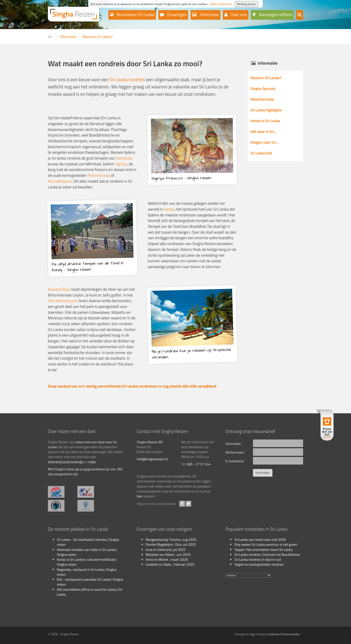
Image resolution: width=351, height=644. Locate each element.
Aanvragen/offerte (275, 14)
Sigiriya (121, 164)
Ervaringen (177, 14)
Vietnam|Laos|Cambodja (66, 462)
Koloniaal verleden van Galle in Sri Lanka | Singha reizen (87, 552)
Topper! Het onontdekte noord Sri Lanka (263, 550)
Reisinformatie (262, 99)
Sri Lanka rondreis (127, 79)
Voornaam (234, 443)
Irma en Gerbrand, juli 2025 (166, 550)
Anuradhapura (60, 181)
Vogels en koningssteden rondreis (259, 564)
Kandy (169, 209)
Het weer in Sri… (264, 132)
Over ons (238, 14)
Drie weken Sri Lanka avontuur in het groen (266, 544)
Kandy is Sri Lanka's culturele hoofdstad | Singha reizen (87, 562)
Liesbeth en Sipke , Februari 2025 (170, 564)
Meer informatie (221, 4)
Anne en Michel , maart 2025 (167, 559)
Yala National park (63, 301)
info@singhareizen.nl (152, 459)
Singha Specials (263, 89)
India (92, 462)
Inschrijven (263, 472)
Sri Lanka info (261, 153)
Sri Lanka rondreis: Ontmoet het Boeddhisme (267, 554)
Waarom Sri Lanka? (266, 78)
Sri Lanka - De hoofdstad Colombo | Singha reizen (88, 542)
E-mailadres (236, 460)
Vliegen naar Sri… (264, 142)
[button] (300, 15)
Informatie (209, 14)
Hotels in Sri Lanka (265, 121)
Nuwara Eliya (59, 289)
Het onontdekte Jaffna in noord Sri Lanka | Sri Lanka (90, 592)
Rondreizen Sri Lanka (135, 14)
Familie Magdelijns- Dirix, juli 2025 (171, 544)
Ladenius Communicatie (284, 634)
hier (140, 496)
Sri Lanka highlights (266, 110)
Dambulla (124, 158)
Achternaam (236, 452)
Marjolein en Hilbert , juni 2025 (168, 554)
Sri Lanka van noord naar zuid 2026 (260, 540)
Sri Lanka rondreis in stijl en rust (258, 559)
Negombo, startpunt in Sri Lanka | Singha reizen (87, 572)
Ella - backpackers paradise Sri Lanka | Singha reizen (90, 582)
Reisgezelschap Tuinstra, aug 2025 (171, 540)
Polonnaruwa (99, 175)
